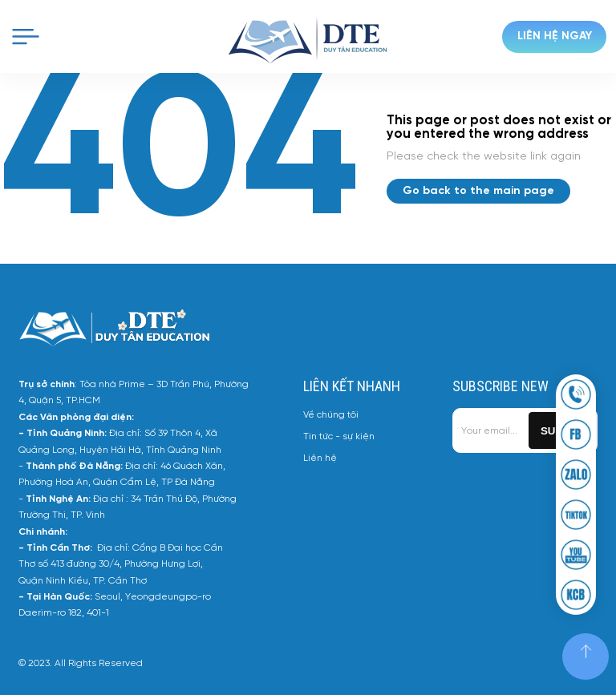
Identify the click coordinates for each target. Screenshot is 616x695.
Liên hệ (320, 458)
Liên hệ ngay (555, 36)
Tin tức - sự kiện (339, 436)
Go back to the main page (478, 191)
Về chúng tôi (331, 415)
